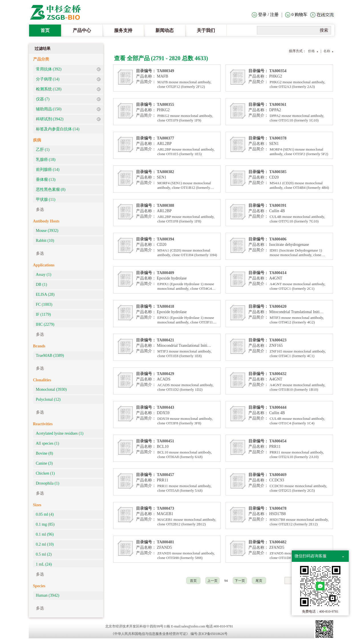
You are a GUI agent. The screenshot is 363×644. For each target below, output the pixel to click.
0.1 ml (45, 534)
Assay (44, 275)
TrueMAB (50, 356)
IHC (45, 324)
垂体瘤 (46, 180)
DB (41, 284)
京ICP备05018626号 (213, 634)
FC (44, 304)
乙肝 (43, 150)
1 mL (44, 564)
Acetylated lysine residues (60, 433)
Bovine (44, 453)
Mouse (47, 231)
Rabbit (45, 241)
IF (43, 314)
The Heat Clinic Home (58, 13)
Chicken (45, 473)
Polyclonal (48, 399)
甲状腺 (46, 200)
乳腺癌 (46, 160)
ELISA (45, 294)
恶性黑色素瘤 (51, 190)
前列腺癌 (48, 170)
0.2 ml (45, 544)
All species (48, 443)
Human (48, 595)
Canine (44, 463)
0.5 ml (44, 554)
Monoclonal (51, 389)
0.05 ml (45, 514)
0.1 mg (45, 524)
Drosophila (48, 483)
